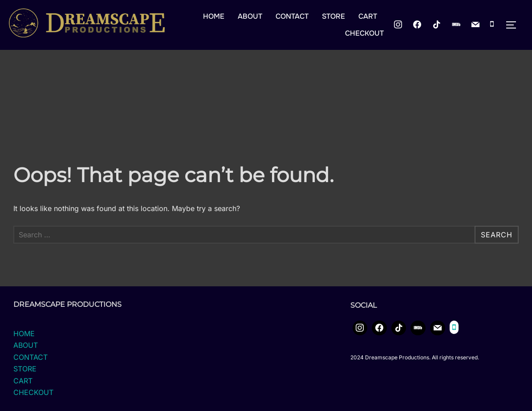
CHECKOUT (364, 33)
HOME (214, 16)
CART (368, 16)
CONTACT (292, 16)
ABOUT (250, 16)
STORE (333, 16)
